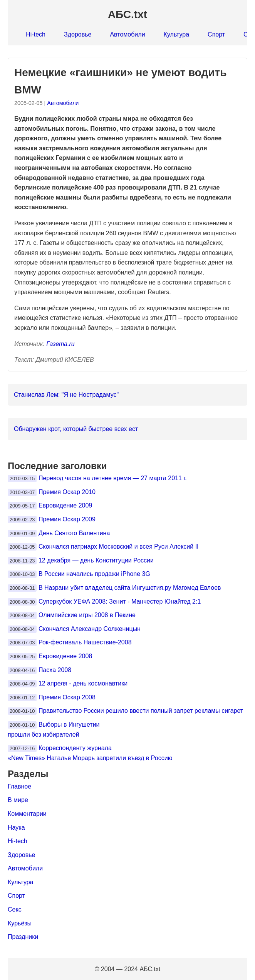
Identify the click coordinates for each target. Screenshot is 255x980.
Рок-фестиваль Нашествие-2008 (85, 642)
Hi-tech (36, 34)
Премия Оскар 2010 (67, 492)
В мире (18, 800)
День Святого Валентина (74, 533)
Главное (19, 786)
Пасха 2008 (55, 670)
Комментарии (27, 814)
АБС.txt (127, 14)
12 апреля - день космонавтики (83, 683)
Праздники (23, 937)
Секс (15, 909)
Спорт (216, 34)
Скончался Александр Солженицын (90, 629)
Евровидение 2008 (65, 656)
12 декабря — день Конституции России (96, 560)
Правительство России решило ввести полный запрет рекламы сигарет (141, 711)
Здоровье (78, 34)
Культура (177, 34)
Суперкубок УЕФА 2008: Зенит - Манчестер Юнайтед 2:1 (120, 601)
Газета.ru (60, 344)
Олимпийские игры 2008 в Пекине (87, 615)
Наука (16, 828)
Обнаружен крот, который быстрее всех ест (76, 429)
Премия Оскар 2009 (67, 519)
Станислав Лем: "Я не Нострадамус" (66, 395)
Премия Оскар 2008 (67, 697)
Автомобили (127, 34)
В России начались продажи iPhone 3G (94, 574)
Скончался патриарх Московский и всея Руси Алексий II (119, 547)
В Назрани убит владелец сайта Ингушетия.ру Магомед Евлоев (130, 588)
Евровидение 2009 (65, 505)
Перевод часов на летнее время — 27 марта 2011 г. (113, 478)
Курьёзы (20, 923)
